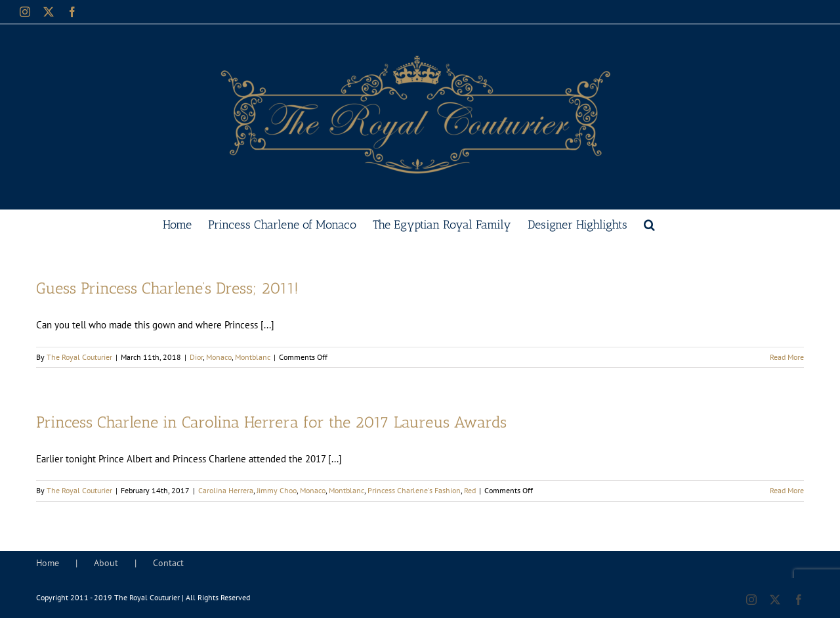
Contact (168, 563)
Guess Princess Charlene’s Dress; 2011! (167, 288)
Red (470, 490)
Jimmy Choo (277, 490)
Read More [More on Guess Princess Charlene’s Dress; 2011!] (787, 357)
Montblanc (253, 357)
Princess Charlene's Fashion (414, 490)
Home (48, 563)
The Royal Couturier (79, 357)
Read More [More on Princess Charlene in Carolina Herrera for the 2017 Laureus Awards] (787, 490)
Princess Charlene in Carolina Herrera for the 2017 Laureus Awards (271, 422)
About (106, 563)
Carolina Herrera (226, 490)
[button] (649, 223)
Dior (196, 357)
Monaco (219, 357)
